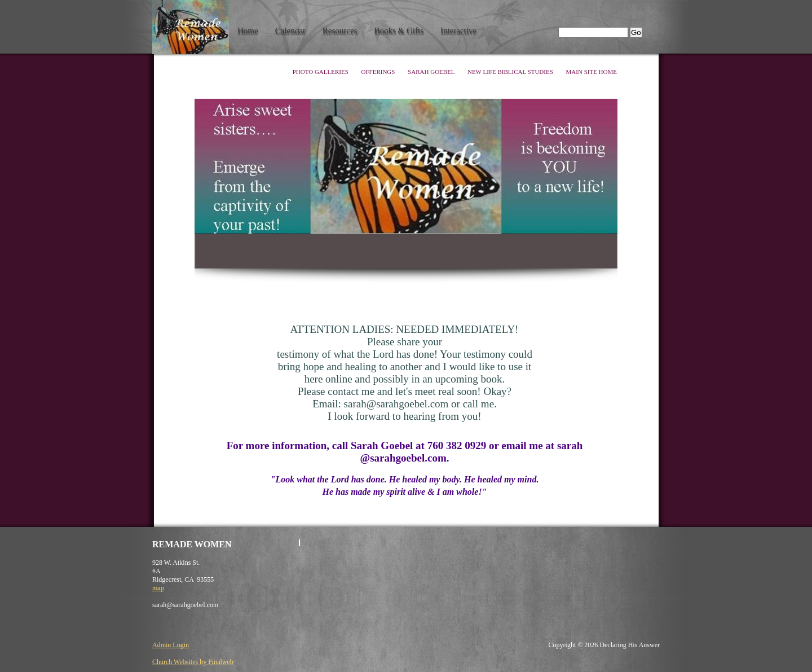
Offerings (379, 72)
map (158, 588)
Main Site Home (592, 72)
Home (248, 30)
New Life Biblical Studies (511, 72)
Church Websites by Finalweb (193, 662)
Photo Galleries (321, 72)
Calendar (290, 30)
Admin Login (171, 645)
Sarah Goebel (432, 72)
